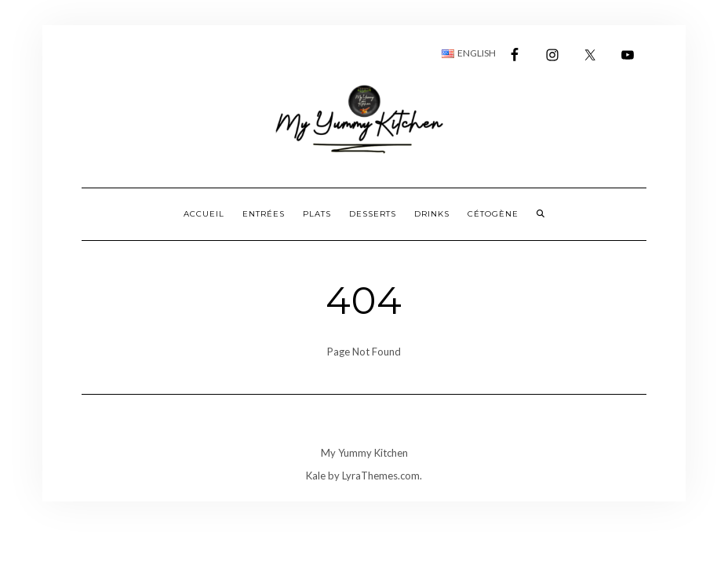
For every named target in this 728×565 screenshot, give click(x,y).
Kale (316, 476)
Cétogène (493, 214)
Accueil (204, 214)
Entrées (264, 214)
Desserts (373, 214)
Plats (317, 214)
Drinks (432, 214)
